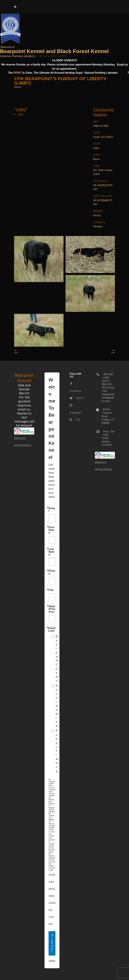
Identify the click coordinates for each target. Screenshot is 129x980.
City (51, 590)
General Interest (57, 706)
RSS (75, 420)
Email (52, 510)
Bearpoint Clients (57, 659)
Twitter (77, 398)
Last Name (51, 552)
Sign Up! (52, 943)
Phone (52, 572)
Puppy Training (57, 751)
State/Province (52, 609)
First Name (51, 530)
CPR (20, 114)
